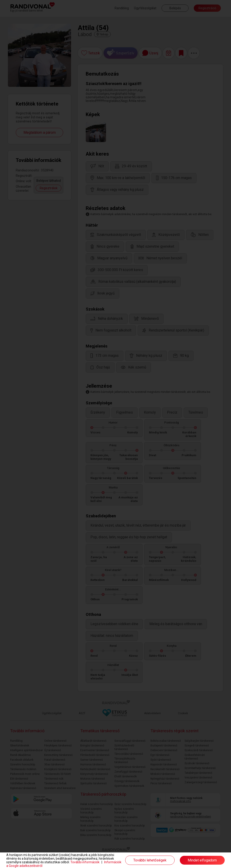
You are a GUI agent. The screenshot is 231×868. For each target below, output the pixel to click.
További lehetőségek (150, 860)
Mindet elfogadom (202, 860)
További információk (85, 862)
